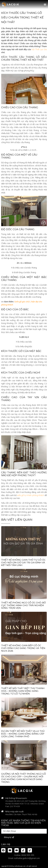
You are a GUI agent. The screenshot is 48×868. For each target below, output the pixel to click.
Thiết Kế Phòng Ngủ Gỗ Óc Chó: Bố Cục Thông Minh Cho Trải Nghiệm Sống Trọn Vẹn (23, 605)
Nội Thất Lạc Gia (39, 49)
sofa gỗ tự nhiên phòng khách (31, 495)
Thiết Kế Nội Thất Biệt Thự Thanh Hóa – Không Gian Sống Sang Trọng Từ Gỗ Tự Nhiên (23, 691)
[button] (45, 4)
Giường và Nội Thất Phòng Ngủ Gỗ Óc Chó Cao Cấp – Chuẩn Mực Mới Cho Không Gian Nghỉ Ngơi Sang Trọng (24, 778)
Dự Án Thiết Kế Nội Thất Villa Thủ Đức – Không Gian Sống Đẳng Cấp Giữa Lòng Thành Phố (23, 734)
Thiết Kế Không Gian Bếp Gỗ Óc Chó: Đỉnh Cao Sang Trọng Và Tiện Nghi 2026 (23, 648)
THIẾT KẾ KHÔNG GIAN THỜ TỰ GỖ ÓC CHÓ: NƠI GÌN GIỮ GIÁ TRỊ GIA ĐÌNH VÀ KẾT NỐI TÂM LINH (23, 563)
